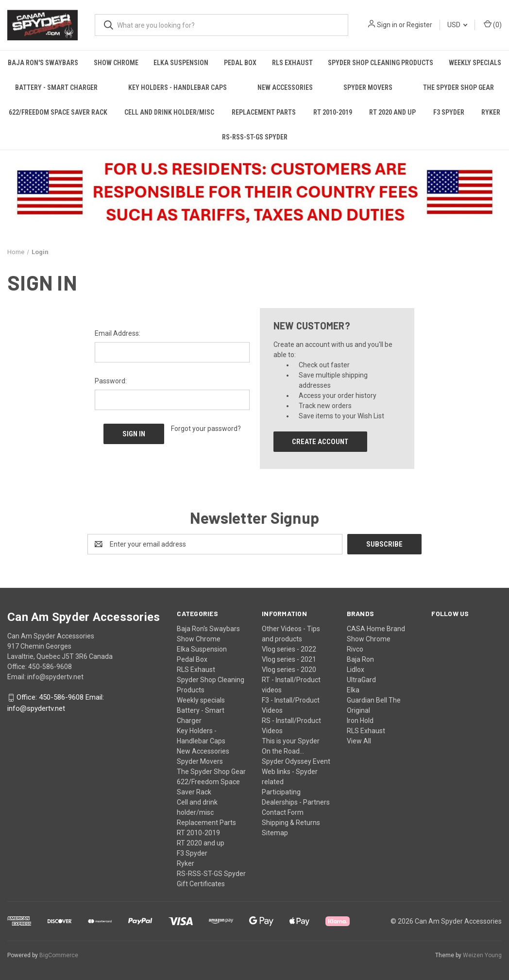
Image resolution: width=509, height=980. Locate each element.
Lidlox (356, 670)
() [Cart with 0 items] (493, 24)
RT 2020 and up (392, 112)
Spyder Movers (368, 87)
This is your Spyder (291, 741)
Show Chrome (116, 63)
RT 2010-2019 (333, 112)
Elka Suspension (181, 63)
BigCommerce (59, 955)
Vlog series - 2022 (289, 649)
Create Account (320, 442)
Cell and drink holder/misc (169, 112)
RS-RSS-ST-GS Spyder (255, 137)
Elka (353, 690)
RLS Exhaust (292, 63)
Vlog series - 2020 (289, 670)
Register (419, 25)
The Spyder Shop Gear (458, 87)
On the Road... (283, 751)
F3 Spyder (449, 112)
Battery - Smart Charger (56, 87)
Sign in (387, 25)
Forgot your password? (206, 429)
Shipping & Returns (291, 823)
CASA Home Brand (376, 629)
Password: (111, 381)
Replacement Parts (264, 112)
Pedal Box (240, 63)
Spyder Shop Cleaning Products (381, 63)
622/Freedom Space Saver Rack (58, 112)
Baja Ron (360, 659)
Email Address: (118, 333)
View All (359, 741)
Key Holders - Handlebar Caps (178, 87)
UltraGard (361, 680)
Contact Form (283, 812)
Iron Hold (360, 721)
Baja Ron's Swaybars (43, 63)
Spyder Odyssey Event (296, 761)
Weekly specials (201, 700)
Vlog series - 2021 (289, 659)
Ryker (186, 863)
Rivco (355, 649)
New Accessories (285, 87)
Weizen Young (482, 955)
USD (457, 25)
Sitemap (275, 833)
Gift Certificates (201, 884)
